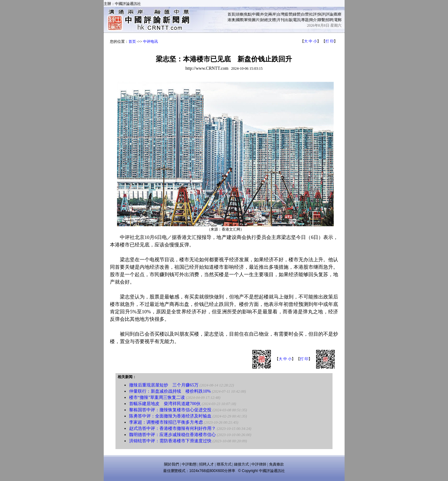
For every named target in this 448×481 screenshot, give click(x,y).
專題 (305, 20)
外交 (264, 14)
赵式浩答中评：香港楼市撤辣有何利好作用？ (172, 428)
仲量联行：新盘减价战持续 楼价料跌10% (170, 391)
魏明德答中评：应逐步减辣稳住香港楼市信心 (172, 435)
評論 (329, 14)
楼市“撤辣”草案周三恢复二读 (157, 397)
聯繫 (321, 20)
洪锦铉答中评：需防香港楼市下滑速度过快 (170, 441)
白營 (305, 14)
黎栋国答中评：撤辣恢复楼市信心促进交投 (170, 410)
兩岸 (272, 14)
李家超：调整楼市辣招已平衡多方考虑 (166, 422)
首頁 (231, 14)
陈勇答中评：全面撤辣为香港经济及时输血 (170, 416)
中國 (256, 14)
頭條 (240, 14)
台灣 (281, 14)
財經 (264, 20)
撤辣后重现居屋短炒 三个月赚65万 (164, 385)
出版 (289, 20)
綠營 (297, 14)
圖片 (256, 20)
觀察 (338, 14)
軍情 (248, 20)
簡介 (313, 20)
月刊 (281, 20)
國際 (240, 20)
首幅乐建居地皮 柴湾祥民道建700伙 (165, 404)
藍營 (289, 14)
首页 (132, 42)
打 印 (330, 41)
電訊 (297, 20)
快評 (321, 14)
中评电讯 (150, 42)
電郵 (338, 20)
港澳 (231, 20)
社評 (313, 14)
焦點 (248, 14)
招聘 (329, 20)
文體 (272, 20)
